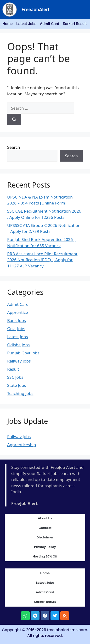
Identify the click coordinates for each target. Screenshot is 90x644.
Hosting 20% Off (45, 556)
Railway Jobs (19, 361)
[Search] (14, 119)
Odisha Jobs (18, 345)
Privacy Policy (45, 547)
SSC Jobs (15, 377)
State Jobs (17, 385)
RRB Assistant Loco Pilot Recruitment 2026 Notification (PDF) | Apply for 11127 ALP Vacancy (42, 260)
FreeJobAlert (36, 10)
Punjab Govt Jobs (23, 353)
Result (13, 369)
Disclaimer (45, 537)
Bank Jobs (17, 320)
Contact (45, 528)
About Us (45, 518)
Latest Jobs (26, 24)
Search (14, 147)
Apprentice (18, 312)
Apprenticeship (22, 445)
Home (8, 24)
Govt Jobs (16, 329)
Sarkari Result (75, 24)
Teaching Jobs (20, 393)
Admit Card (50, 24)
